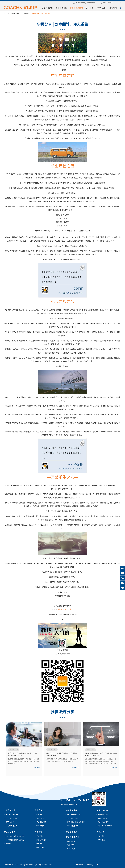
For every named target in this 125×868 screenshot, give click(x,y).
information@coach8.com (86, 3)
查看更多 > (37, 767)
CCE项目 (8, 844)
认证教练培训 (47, 8)
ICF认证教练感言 (11, 826)
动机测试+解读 (73, 818)
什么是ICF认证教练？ (13, 815)
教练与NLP (40, 847)
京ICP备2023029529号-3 (44, 865)
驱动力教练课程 (73, 826)
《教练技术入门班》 (65, 609)
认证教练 (101, 836)
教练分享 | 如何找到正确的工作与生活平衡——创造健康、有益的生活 (101, 754)
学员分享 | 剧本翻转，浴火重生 (41, 14)
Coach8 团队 (103, 818)
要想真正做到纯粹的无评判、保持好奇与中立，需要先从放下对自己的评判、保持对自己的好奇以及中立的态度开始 (24, 761)
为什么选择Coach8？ (106, 826)
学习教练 (101, 840)
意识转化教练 (41, 822)
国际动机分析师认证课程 (76, 822)
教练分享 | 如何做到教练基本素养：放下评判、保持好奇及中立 (23, 754)
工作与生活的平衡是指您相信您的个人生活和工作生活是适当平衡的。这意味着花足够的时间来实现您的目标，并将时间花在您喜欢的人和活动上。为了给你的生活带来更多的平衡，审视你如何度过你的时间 (100, 761)
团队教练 (40, 815)
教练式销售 (40, 826)
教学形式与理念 (104, 822)
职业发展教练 (41, 840)
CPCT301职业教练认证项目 (15, 840)
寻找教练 (90, 8)
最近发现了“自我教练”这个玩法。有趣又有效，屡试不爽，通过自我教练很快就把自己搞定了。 (62, 760)
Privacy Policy (93, 865)
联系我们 (113, 8)
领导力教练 (40, 818)
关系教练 (40, 836)
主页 (8, 14)
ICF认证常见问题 (11, 818)
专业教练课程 (61, 8)
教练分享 (26, 14)
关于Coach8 (101, 8)
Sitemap (80, 865)
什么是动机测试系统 (74, 815)
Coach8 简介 (103, 815)
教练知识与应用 (76, 8)
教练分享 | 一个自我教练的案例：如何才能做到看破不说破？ (62, 754)
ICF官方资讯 (10, 822)
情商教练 (40, 844)
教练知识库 (71, 841)
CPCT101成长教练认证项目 (15, 836)
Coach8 (17, 865)
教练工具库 (71, 849)
